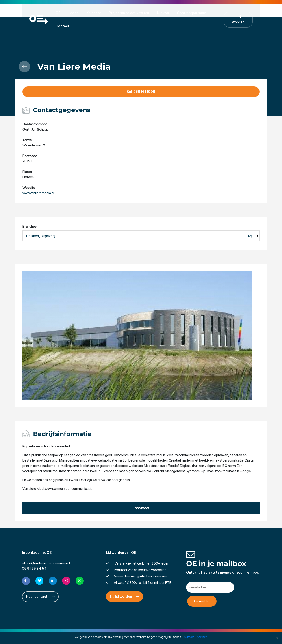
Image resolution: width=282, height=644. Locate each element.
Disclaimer (116, 630)
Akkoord (189, 637)
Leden (71, 13)
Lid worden (245, 13)
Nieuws (160, 13)
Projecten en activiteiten (126, 13)
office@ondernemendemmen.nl (46, 550)
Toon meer (141, 495)
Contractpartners (189, 13)
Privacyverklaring (141, 630)
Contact (218, 13)
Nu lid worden (124, 583)
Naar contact (40, 583)
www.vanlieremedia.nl (38, 180)
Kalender (91, 13)
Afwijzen (202, 637)
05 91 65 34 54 (34, 555)
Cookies (175, 630)
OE (55, 13)
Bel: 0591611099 (141, 79)
